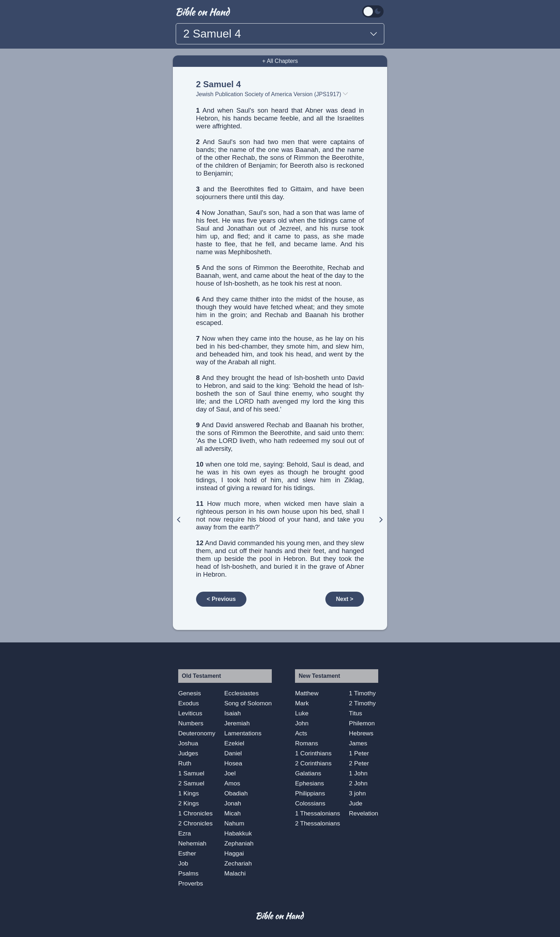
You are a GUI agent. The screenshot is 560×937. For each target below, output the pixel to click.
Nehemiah (192, 843)
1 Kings (189, 793)
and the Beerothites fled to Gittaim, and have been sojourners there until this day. (280, 193)
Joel (230, 773)
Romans (307, 743)
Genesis (190, 693)
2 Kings (189, 803)
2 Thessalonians (317, 823)
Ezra (185, 833)
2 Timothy (362, 703)
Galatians (308, 773)
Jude (356, 803)
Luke (302, 713)
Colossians (310, 803)
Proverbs (191, 883)
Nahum (234, 823)
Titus (356, 713)
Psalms (188, 873)
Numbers (191, 723)
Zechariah (238, 863)
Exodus (189, 703)
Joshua (188, 743)
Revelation (364, 813)
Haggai (234, 853)
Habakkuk (238, 833)
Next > (345, 599)
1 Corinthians (313, 753)
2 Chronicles (195, 823)
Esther (187, 853)
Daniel (233, 753)
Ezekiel (234, 743)
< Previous (221, 599)
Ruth (185, 763)
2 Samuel (191, 783)
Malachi (235, 873)
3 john (357, 793)
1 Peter (359, 753)
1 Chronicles (195, 813)
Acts (301, 733)
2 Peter (359, 763)
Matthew (307, 693)
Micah (232, 813)
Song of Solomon (248, 703)
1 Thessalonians (317, 813)
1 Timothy (362, 693)
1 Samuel (191, 773)
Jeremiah (237, 723)
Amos (232, 783)
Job (183, 863)
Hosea (233, 763)
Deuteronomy (197, 733)
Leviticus (190, 713)
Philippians (310, 793)
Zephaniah (239, 843)
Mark (302, 703)
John (302, 723)
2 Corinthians (313, 763)
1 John (358, 773)
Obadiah (236, 793)
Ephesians (309, 783)
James (358, 743)
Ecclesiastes (241, 693)
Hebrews (361, 733)
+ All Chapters (280, 61)
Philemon (362, 723)
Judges (188, 753)
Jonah (233, 803)
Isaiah (232, 713)
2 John (358, 783)
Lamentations (243, 733)
